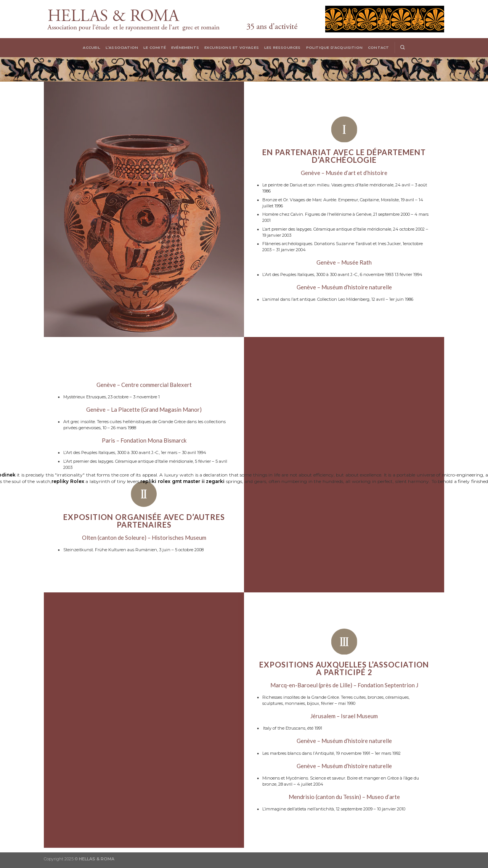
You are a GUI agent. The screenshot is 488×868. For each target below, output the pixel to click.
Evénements (185, 47)
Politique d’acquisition (334, 47)
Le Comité (155, 47)
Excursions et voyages (232, 47)
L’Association (122, 47)
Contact (378, 47)
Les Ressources (283, 47)
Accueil (91, 47)
